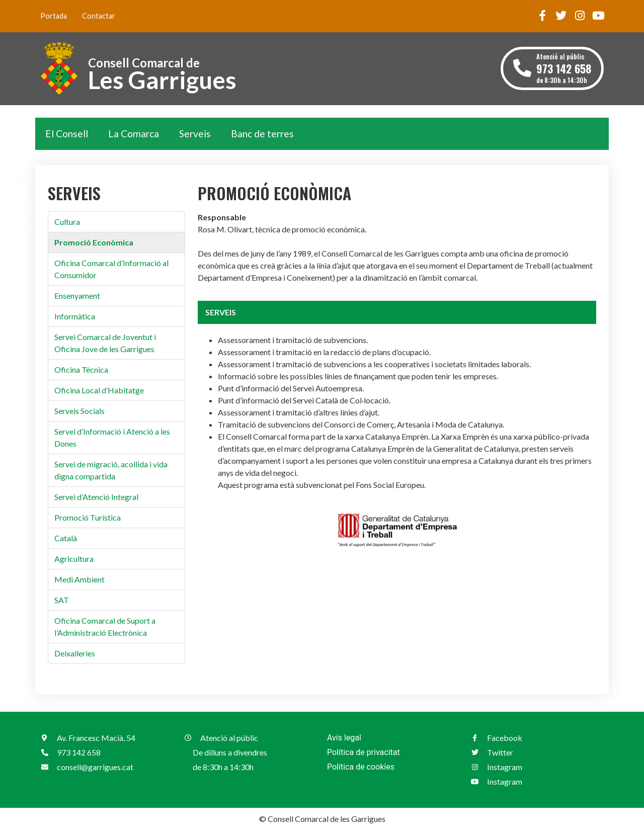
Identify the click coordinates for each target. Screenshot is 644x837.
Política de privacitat (364, 752)
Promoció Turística (88, 517)
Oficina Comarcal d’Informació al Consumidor (111, 269)
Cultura (67, 222)
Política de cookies (361, 767)
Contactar (99, 16)
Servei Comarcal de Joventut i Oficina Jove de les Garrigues (105, 343)
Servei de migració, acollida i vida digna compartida (111, 470)
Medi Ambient (79, 579)
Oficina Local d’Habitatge (99, 390)
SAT (62, 600)
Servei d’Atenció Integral (96, 497)
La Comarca (134, 134)
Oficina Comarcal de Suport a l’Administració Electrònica (105, 626)
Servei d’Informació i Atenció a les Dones (112, 437)
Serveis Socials (79, 411)
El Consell (67, 134)
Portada (54, 16)
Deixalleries (75, 653)
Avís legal (344, 738)
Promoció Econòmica (94, 242)
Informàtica (75, 316)
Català (66, 538)
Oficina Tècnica (81, 369)
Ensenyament (77, 296)
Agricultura (74, 559)
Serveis (195, 134)
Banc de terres (262, 134)
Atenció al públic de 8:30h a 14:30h (564, 68)
